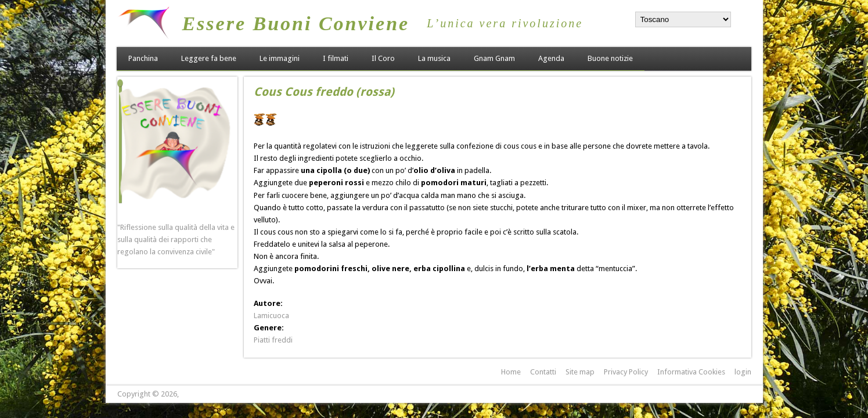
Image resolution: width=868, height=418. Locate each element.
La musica (434, 58)
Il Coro (383, 58)
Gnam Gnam (494, 58)
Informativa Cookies (691, 372)
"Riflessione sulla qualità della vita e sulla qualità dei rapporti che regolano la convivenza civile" (176, 239)
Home (511, 372)
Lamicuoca (271, 316)
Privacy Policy (626, 372)
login (743, 372)
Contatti (543, 372)
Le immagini (280, 58)
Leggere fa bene (209, 58)
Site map (580, 372)
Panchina (143, 58)
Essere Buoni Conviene (296, 24)
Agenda (551, 58)
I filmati (336, 58)
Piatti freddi (273, 340)
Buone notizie (610, 58)
